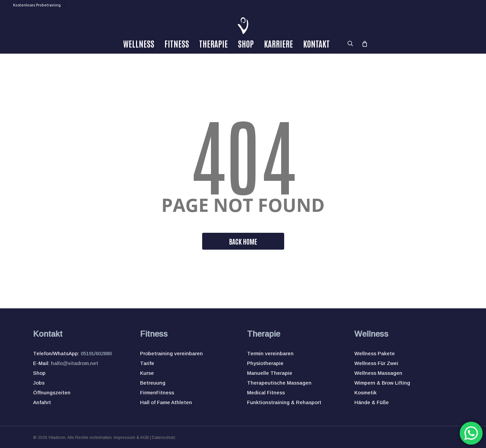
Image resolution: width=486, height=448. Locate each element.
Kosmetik (366, 393)
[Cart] (364, 44)
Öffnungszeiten (52, 393)
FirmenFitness (157, 393)
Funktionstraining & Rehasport (284, 402)
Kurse (147, 373)
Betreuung (153, 383)
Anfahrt (42, 402)
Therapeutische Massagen (279, 383)
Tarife (147, 363)
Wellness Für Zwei (376, 363)
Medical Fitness (266, 393)
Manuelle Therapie (270, 373)
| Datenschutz (162, 438)
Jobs (39, 383)
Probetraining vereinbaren (171, 353)
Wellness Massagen (378, 373)
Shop (39, 373)
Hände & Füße (372, 402)
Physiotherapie (265, 363)
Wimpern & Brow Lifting (382, 383)
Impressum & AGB (131, 438)
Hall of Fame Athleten (166, 402)
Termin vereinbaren (270, 353)
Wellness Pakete (375, 353)
